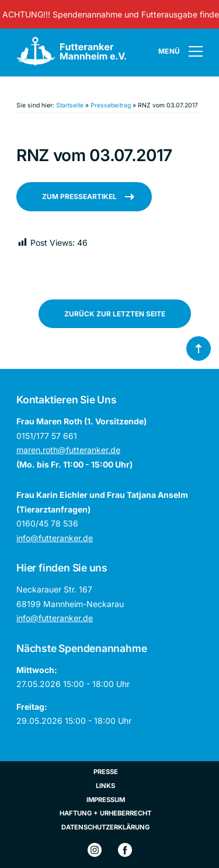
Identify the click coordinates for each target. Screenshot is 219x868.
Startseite (70, 105)
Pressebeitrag (111, 105)
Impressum (106, 800)
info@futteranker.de (55, 538)
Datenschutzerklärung (105, 827)
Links (105, 786)
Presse (106, 772)
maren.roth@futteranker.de (68, 450)
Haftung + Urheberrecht (105, 813)
